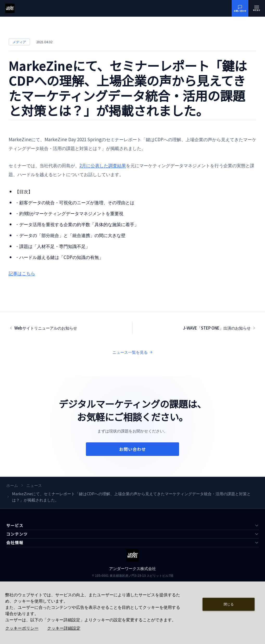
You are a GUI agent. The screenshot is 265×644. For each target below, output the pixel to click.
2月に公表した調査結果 (103, 165)
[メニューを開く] (257, 8)
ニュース (34, 485)
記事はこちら (22, 273)
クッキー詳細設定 (64, 628)
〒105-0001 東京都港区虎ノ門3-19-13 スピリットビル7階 (133, 575)
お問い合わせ (132, 449)
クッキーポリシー (22, 628)
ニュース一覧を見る (133, 352)
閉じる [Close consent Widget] (229, 604)
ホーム (12, 485)
